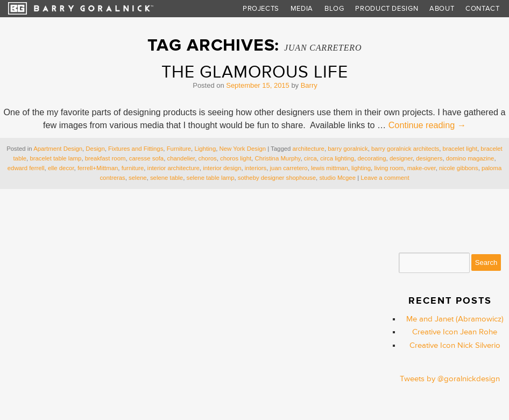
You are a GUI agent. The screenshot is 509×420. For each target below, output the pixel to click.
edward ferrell (26, 168)
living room (389, 168)
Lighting (205, 149)
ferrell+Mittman (98, 168)
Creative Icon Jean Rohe (455, 332)
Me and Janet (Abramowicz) (455, 319)
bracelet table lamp (55, 158)
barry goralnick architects (405, 149)
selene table (167, 178)
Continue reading (427, 125)
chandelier (181, 158)
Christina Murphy (277, 158)
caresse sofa (146, 158)
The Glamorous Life (255, 72)
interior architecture (174, 168)
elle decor (61, 168)
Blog (334, 9)
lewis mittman (330, 168)
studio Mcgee (337, 178)
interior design (222, 168)
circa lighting (337, 158)
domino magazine (470, 158)
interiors (256, 168)
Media (302, 9)
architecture (309, 149)
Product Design (387, 9)
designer (401, 158)
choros (208, 158)
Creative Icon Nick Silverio (455, 345)
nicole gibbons (459, 168)
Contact (483, 9)
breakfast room (105, 158)
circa (310, 158)
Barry (309, 85)
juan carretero (289, 168)
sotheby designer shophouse (277, 178)
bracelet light (460, 149)
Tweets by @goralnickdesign (450, 379)
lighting (361, 168)
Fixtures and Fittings (136, 149)
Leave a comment (385, 178)
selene (137, 178)
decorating (372, 158)
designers (429, 158)
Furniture (179, 149)
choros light (236, 158)
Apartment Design (58, 149)
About (442, 9)
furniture (133, 168)
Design (95, 149)
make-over (422, 168)
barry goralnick (348, 149)
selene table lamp (210, 178)
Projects (261, 9)
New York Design (243, 149)
